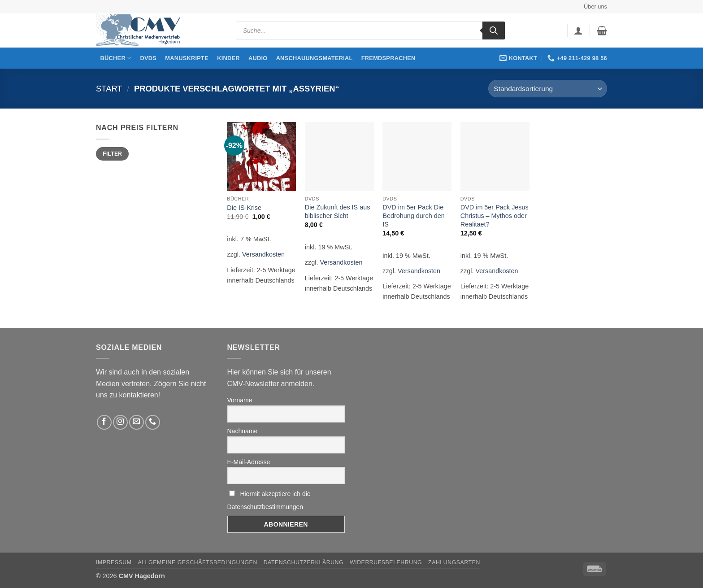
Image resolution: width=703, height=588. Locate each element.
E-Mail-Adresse (249, 462)
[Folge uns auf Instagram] (120, 422)
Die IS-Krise (244, 208)
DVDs (149, 58)
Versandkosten (263, 254)
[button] (578, 30)
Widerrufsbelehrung (386, 562)
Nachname (243, 431)
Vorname (240, 400)
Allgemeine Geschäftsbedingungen (197, 562)
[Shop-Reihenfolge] (548, 89)
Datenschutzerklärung (304, 562)
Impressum (114, 562)
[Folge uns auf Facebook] (104, 422)
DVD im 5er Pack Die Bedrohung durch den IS (413, 216)
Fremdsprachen (388, 58)
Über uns (595, 7)
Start (109, 89)
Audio (258, 58)
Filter (112, 154)
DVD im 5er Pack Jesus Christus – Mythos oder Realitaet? (495, 216)
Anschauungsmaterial (315, 58)
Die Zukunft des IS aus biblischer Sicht (338, 211)
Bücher (116, 58)
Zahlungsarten (454, 562)
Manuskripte (187, 58)
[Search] (494, 30)
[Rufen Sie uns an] (153, 422)
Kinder (228, 58)
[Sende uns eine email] (137, 422)
